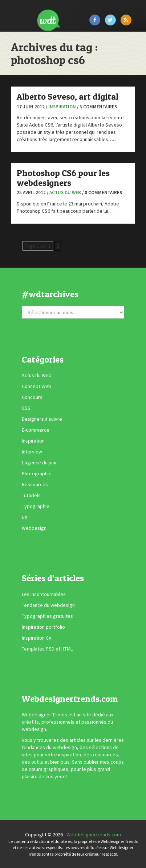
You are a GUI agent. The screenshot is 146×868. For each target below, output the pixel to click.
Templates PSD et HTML (47, 649)
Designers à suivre (42, 419)
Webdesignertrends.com (94, 835)
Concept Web (36, 386)
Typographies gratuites (47, 616)
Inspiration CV (36, 638)
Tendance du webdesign (48, 605)
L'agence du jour (39, 463)
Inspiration (62, 107)
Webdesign (34, 528)
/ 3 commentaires (97, 107)
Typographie (36, 506)
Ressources (35, 484)
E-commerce (36, 430)
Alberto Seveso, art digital (68, 97)
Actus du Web (65, 193)
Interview (32, 452)
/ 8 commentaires (102, 193)
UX (25, 517)
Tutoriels (31, 495)
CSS (26, 408)
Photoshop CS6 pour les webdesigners (63, 178)
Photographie (37, 473)
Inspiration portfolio (43, 627)
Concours (32, 397)
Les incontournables (44, 594)
